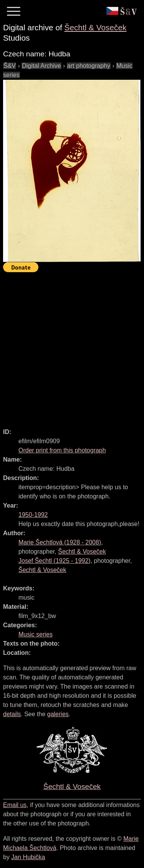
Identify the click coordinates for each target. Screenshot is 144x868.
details (12, 714)
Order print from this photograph (62, 450)
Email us (15, 805)
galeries (58, 714)
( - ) (60, 542)
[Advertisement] (72, 347)
